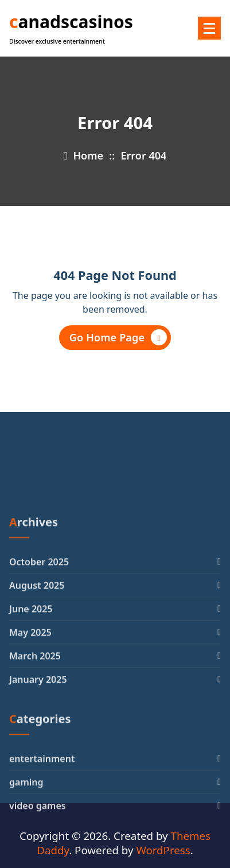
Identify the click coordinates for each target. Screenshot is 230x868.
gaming (26, 855)
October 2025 (39, 635)
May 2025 (30, 706)
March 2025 (35, 729)
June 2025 (31, 682)
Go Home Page (118, 337)
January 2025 (38, 753)
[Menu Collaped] (209, 28)
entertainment (42, 831)
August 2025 (37, 659)
